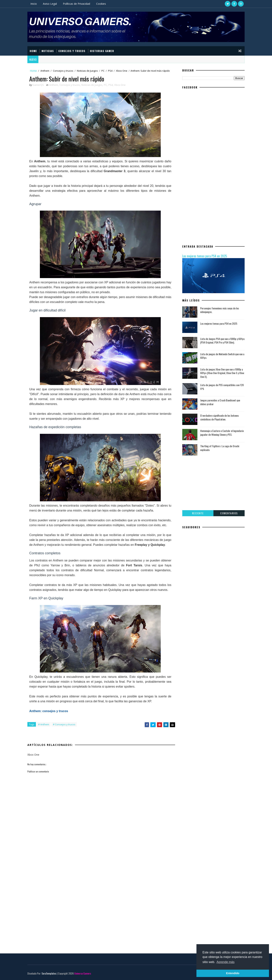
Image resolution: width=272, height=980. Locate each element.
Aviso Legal (50, 4)
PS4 (110, 71)
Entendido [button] (233, 973)
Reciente (198, 513)
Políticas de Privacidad (76, 4)
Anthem (45, 71)
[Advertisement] (101, 867)
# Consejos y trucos (64, 724)
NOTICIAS (48, 51)
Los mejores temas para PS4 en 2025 (205, 256)
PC (103, 71)
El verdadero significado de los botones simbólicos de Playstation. (219, 417)
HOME (33, 51)
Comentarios (229, 513)
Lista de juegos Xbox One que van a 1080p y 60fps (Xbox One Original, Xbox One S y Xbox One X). (222, 373)
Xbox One (122, 71)
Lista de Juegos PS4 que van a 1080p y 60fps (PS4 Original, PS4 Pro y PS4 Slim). (222, 341)
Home (33, 71)
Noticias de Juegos (87, 71)
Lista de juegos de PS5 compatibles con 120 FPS (222, 387)
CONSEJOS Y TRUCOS (72, 51)
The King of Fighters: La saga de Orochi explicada (220, 448)
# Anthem (44, 724)
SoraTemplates (49, 973)
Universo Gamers (83, 973)
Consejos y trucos (63, 71)
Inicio (34, 4)
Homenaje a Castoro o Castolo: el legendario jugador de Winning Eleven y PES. (222, 433)
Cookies (101, 4)
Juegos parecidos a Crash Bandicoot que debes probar (220, 402)
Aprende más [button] (225, 962)
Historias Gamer (102, 51)
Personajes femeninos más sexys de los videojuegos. (220, 310)
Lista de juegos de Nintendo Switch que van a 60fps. (222, 356)
